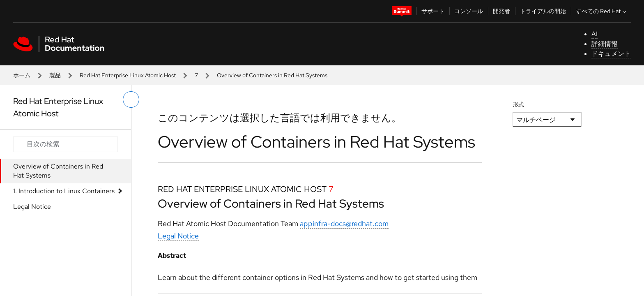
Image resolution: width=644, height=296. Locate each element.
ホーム (22, 75)
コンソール (469, 11)
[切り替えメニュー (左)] (131, 99)
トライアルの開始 (543, 11)
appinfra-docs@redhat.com (344, 223)
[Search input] (66, 144)
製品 (55, 75)
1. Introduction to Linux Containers (64, 191)
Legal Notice (32, 207)
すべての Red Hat (602, 11)
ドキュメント (611, 54)
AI (595, 34)
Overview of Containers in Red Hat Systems (58, 171)
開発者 (501, 11)
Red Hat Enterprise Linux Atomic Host (128, 75)
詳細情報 (605, 44)
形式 (518, 104)
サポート (433, 11)
